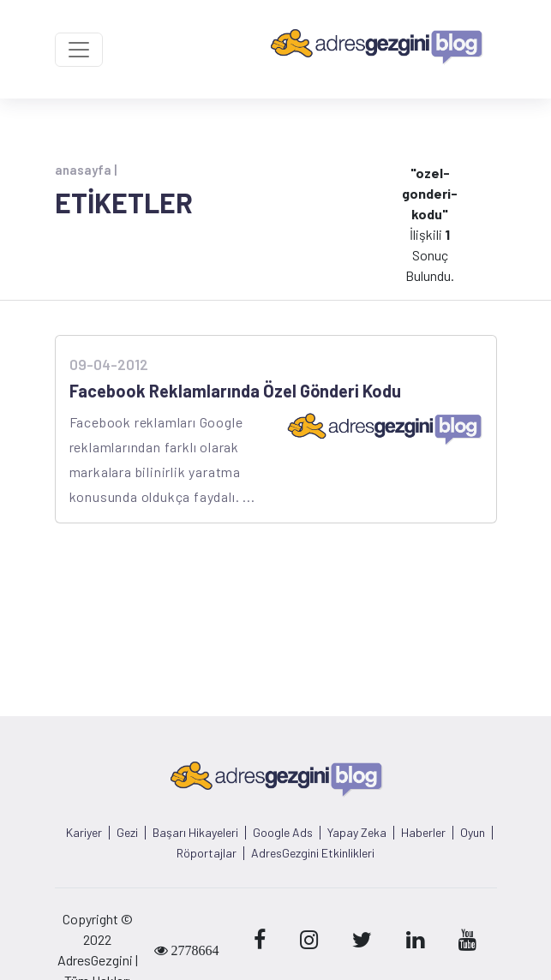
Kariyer (84, 833)
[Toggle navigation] (79, 50)
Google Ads (283, 833)
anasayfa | (86, 170)
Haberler (423, 833)
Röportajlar (207, 853)
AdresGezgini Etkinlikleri (313, 853)
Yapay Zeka (357, 833)
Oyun (473, 833)
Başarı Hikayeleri (195, 833)
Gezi (127, 833)
